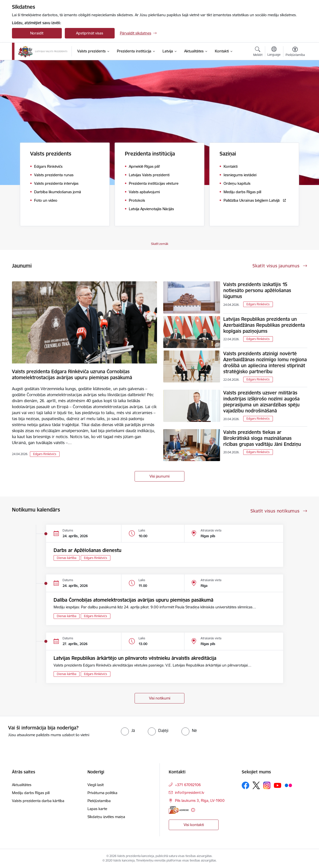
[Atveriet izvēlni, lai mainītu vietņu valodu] (274, 52)
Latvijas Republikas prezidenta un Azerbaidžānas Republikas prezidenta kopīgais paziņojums (264, 325)
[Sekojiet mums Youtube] (278, 785)
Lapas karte (97, 809)
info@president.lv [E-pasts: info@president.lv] (190, 792)
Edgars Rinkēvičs (45, 454)
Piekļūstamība (99, 801)
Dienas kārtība (67, 558)
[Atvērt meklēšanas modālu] (258, 52)
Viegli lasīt (96, 785)
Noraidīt (37, 33)
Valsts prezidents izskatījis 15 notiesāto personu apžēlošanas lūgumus (257, 290)
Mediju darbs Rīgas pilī (31, 793)
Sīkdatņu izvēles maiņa (106, 817)
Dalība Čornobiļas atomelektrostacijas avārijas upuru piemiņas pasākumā (133, 600)
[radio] (128, 730)
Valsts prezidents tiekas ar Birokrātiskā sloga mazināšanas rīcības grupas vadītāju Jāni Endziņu (262, 438)
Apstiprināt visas (90, 33)
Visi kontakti (194, 825)
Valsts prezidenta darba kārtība (38, 801)
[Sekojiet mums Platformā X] (256, 785)
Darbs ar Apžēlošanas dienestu (87, 550)
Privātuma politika (102, 793)
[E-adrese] (179, 810)
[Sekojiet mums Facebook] (245, 785)
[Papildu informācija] (193, 810)
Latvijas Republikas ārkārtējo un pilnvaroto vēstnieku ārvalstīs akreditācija (135, 658)
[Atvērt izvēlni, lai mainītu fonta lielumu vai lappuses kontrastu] (295, 52)
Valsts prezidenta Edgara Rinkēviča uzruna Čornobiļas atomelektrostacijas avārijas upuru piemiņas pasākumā (72, 374)
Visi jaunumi (159, 476)
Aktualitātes (22, 785)
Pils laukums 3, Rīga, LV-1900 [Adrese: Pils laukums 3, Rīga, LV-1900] (200, 800)
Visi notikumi (160, 698)
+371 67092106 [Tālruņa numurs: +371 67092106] (188, 785)
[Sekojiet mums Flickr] (288, 785)
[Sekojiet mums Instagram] (267, 785)
